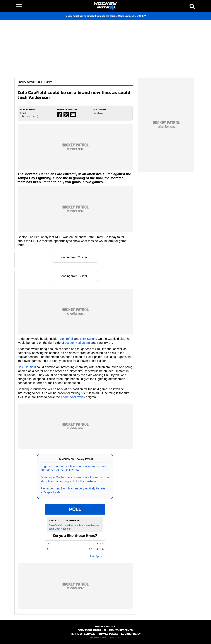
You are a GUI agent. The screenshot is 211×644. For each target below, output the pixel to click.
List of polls (96, 556)
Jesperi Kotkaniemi (78, 343)
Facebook (98, 113)
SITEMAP (104, 638)
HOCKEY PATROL (26, 82)
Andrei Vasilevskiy (73, 397)
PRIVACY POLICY (108, 634)
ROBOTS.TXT (116, 638)
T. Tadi (23, 113)
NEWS (49, 82)
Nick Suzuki (88, 339)
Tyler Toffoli (66, 339)
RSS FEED (94, 638)
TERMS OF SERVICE (83, 634)
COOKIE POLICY (131, 634)
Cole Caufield (27, 367)
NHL (40, 82)
